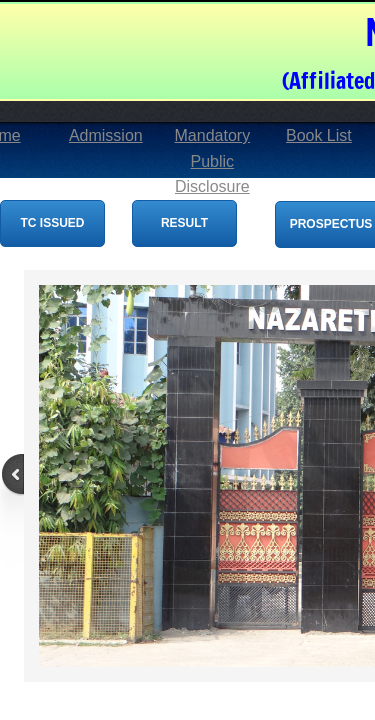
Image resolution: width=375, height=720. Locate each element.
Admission (106, 135)
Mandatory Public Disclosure (213, 161)
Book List (319, 135)
